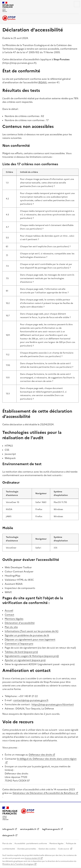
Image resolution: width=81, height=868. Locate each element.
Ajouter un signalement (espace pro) (25, 660)
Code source (64, 849)
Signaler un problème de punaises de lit (27, 635)
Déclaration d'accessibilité (20, 623)
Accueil (9, 610)
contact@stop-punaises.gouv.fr (31, 700)
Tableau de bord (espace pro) (21, 652)
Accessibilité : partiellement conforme (31, 843)
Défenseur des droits (40, 755)
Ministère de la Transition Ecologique (18, 864)
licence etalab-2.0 (32, 858)
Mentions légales (14, 619)
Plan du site (11, 627)
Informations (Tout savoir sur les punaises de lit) (31, 631)
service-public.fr (28, 829)
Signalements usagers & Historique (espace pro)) (32, 656)
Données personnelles (27, 849)
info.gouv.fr (8, 829)
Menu (77, 4)
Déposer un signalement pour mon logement (30, 639)
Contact (9, 615)
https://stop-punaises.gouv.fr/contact (53, 704)
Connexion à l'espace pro (19, 644)
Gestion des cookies (47, 849)
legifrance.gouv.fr (51, 829)
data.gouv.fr (8, 835)
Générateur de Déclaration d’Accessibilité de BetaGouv (44, 793)
